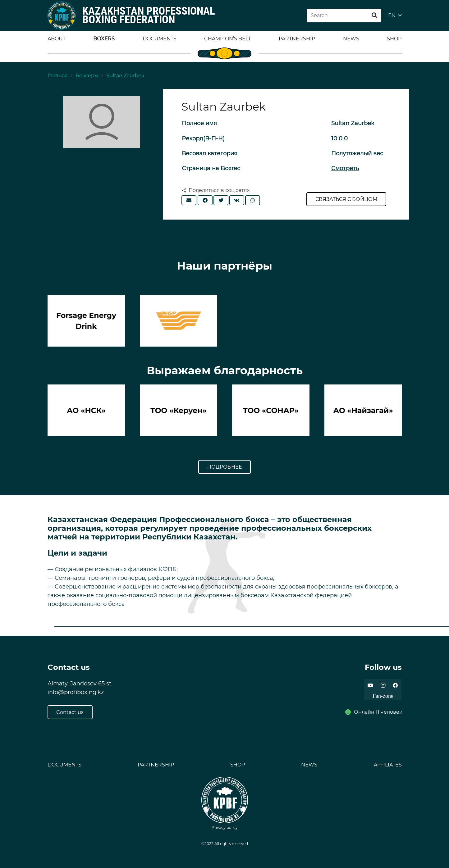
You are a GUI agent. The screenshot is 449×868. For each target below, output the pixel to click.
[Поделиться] (205, 200)
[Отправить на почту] (189, 200)
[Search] (344, 16)
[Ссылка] (62, 16)
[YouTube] (370, 685)
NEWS (309, 765)
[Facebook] (395, 685)
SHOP (238, 765)
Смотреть (345, 168)
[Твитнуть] (221, 200)
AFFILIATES (388, 765)
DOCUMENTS (64, 765)
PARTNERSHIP (156, 765)
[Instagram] (383, 685)
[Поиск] (374, 16)
